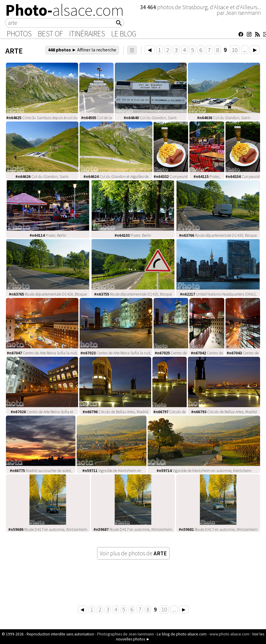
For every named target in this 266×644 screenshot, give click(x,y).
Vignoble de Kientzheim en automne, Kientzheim (204, 471)
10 (235, 50)
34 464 (149, 7)
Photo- (65, 10)
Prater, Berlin (48, 235)
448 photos (82, 50)
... (245, 50)
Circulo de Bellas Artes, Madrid (115, 412)
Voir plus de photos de (133, 553)
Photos (19, 34)
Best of (50, 34)
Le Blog (124, 34)
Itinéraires (87, 34)
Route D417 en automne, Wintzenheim (48, 529)
